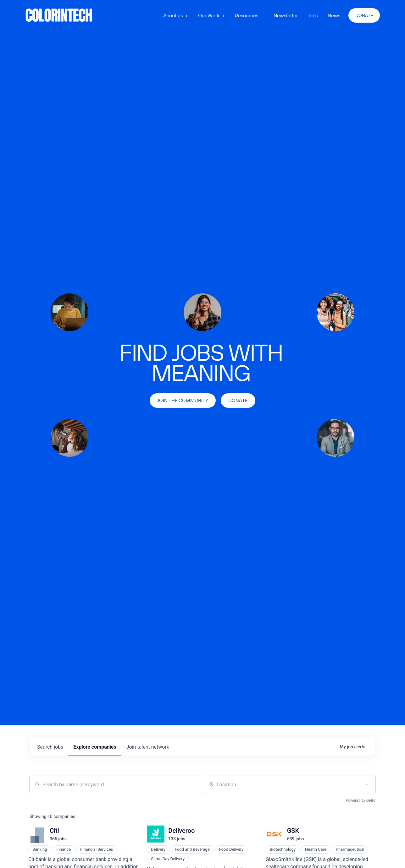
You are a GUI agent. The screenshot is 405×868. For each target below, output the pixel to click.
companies (95, 747)
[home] (59, 15)
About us (173, 15)
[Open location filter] (367, 784)
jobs (50, 747)
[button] (176, 15)
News (334, 15)
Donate (364, 15)
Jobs (313, 15)
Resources (247, 15)
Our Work (209, 15)
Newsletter (286, 15)
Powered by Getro (361, 800)
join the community (183, 400)
